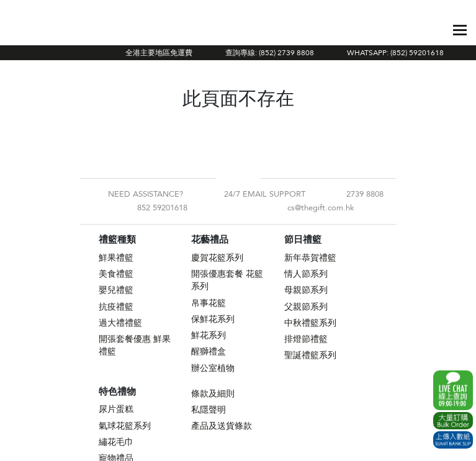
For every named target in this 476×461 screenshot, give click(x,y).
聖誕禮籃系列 (310, 355)
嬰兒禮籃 (116, 290)
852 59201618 (162, 208)
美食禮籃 (116, 274)
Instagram (248, 178)
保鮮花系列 (213, 319)
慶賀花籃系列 (217, 258)
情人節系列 (306, 274)
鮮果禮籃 (116, 258)
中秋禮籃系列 (310, 323)
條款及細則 (213, 394)
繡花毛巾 (116, 442)
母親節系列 (306, 290)
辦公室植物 (213, 368)
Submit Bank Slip (453, 440)
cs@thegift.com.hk (321, 208)
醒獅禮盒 (209, 351)
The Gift (79, 30)
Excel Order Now (453, 421)
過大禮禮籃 (120, 323)
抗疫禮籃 (116, 307)
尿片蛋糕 (116, 409)
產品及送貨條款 (222, 426)
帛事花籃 (209, 303)
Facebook (228, 178)
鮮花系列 (209, 335)
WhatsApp (453, 390)
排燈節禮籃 (306, 339)
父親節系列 (306, 307)
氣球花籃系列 (125, 426)
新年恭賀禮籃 (310, 258)
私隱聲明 (209, 410)
